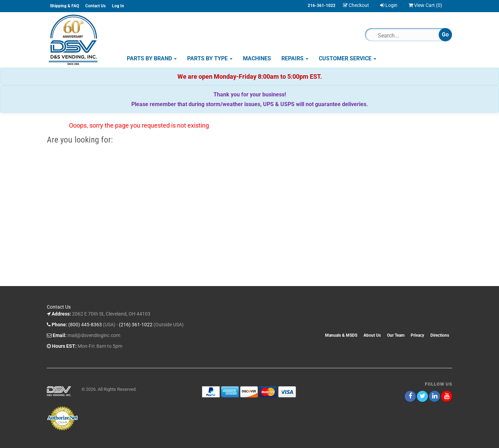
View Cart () (425, 5)
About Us (372, 335)
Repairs (295, 58)
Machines (257, 58)
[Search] (405, 35)
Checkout (356, 5)
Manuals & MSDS (341, 335)
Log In (118, 6)
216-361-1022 (322, 6)
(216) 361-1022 (136, 325)
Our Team (396, 335)
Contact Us (95, 6)
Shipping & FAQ (64, 6)
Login (389, 5)
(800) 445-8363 (85, 325)
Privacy (417, 335)
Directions (440, 335)
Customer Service (348, 58)
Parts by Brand (152, 58)
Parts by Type (210, 58)
